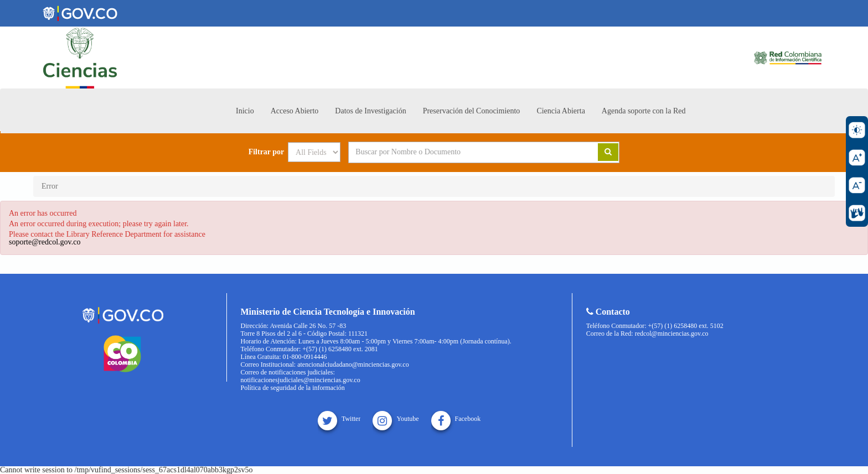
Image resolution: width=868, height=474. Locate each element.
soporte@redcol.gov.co (45, 242)
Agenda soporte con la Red (644, 111)
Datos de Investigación (370, 111)
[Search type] (314, 152)
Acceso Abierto (295, 111)
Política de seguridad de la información (293, 388)
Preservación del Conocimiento (472, 111)
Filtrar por (267, 152)
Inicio (245, 111)
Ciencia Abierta (560, 111)
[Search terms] (459, 152)
